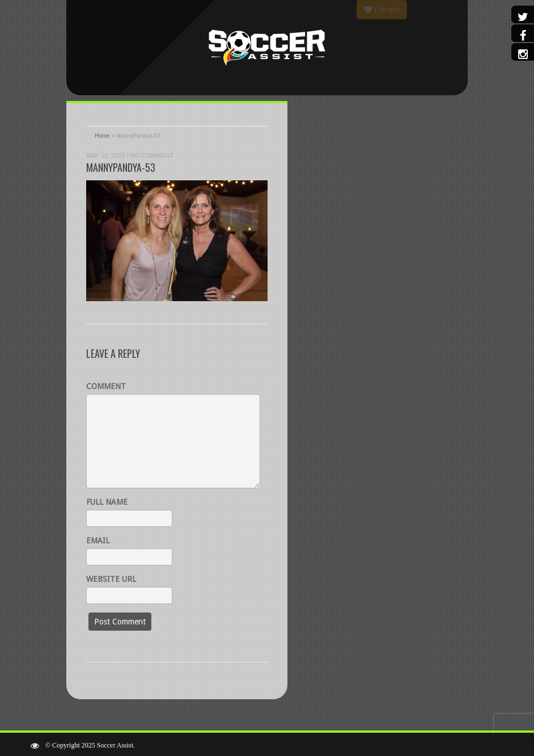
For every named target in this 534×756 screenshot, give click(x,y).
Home (102, 136)
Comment (106, 386)
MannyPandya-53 (121, 167)
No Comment (152, 155)
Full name (107, 502)
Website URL (111, 579)
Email (98, 540)
